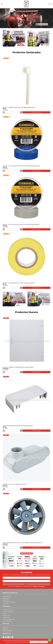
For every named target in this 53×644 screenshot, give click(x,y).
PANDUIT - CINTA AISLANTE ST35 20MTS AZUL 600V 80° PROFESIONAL (21, 166)
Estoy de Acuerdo (34, 642)
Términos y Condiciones (8, 612)
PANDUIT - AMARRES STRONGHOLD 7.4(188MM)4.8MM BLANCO (19, 107)
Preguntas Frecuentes (8, 610)
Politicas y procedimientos (9, 619)
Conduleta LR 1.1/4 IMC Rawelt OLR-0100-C (15, 484)
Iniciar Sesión (6, 627)
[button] (4, 18)
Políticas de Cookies (43, 642)
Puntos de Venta (6, 615)
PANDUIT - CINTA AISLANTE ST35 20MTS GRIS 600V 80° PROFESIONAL (21, 224)
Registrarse (5, 629)
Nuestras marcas (6, 617)
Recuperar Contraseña (8, 631)
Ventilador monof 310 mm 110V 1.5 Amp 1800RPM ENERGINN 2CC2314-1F (22, 543)
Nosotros (5, 614)
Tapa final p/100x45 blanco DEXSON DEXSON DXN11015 (18, 426)
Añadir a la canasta (36, 112)
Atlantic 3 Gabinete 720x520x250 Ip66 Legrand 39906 (18, 367)
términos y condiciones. (39, 586)
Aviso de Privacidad (7, 621)
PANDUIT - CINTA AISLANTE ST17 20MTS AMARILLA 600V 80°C (19, 283)
